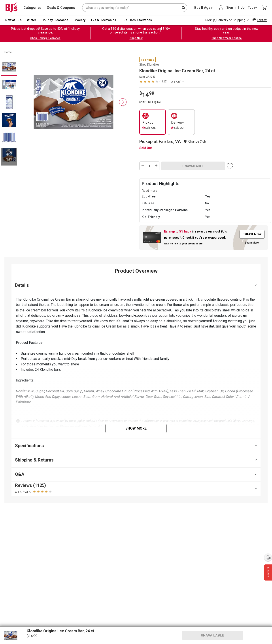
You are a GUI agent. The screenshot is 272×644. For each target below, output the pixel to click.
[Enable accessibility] (268, 557)
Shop (149, 65)
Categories (32, 8)
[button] (153, 81)
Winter (32, 20)
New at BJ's (13, 20)
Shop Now (136, 38)
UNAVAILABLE (193, 166)
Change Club (197, 141)
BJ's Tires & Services (137, 20)
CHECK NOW (252, 234)
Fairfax (262, 20)
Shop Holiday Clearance (45, 38)
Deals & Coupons (61, 8)
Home (8, 52)
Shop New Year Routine (227, 38)
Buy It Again (204, 8)
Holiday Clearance (55, 20)
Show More (136, 428)
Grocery (79, 20)
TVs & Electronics (103, 20)
